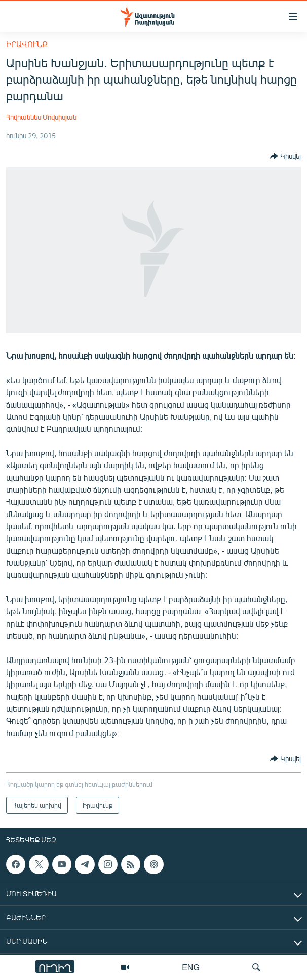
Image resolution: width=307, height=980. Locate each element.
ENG (191, 967)
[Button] (285, 156)
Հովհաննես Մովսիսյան (41, 117)
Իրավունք (27, 44)
